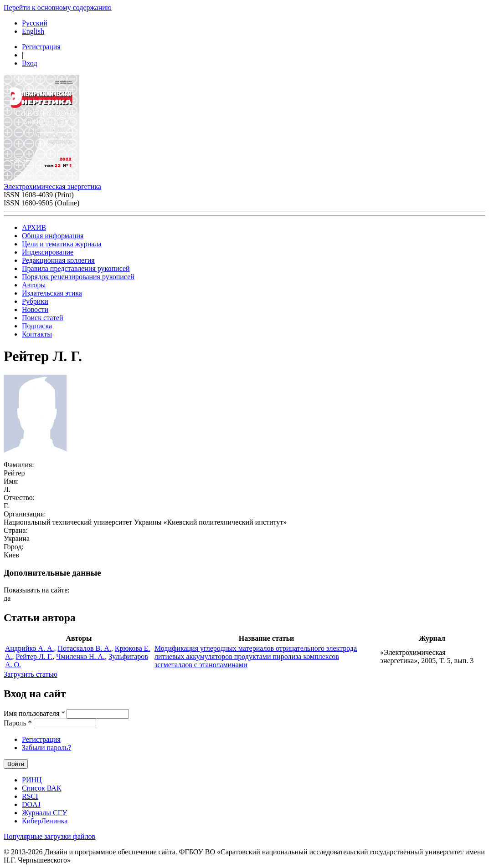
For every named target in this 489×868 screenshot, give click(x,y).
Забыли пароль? (46, 748)
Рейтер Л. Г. (34, 656)
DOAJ (31, 804)
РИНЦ (32, 780)
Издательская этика (52, 293)
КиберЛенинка (45, 821)
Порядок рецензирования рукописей (78, 277)
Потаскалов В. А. (84, 648)
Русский (35, 23)
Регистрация (41, 47)
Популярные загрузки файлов (49, 836)
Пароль (18, 723)
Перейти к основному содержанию (58, 8)
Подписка (37, 326)
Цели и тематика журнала (62, 244)
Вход (30, 63)
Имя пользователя (34, 713)
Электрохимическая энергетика (52, 186)
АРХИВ (34, 227)
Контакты (37, 334)
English (33, 31)
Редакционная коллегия (58, 260)
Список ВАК (42, 788)
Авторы (34, 285)
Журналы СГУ (44, 813)
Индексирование (48, 252)
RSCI (30, 796)
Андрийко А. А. (29, 648)
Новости (35, 309)
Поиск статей (43, 318)
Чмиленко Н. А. (80, 656)
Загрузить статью (31, 674)
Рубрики (35, 301)
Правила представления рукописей (76, 268)
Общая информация (53, 236)
